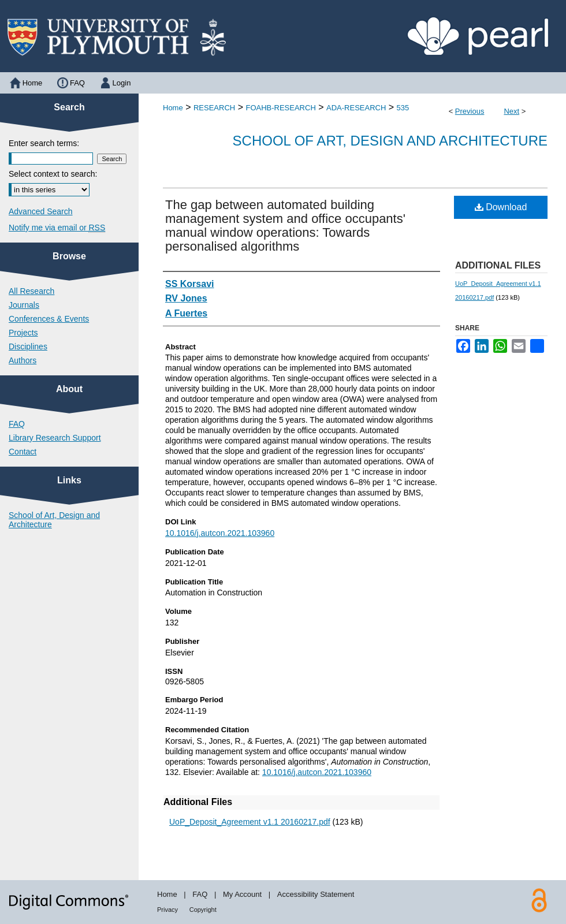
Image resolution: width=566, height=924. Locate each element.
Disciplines (28, 346)
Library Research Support (55, 438)
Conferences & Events (49, 319)
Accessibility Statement (316, 894)
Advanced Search (41, 211)
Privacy (167, 910)
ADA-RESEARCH (356, 108)
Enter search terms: (44, 143)
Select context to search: (53, 174)
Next (511, 111)
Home (173, 108)
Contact (23, 452)
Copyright (203, 910)
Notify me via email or (57, 228)
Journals (24, 305)
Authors (23, 360)
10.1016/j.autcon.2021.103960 (220, 533)
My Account (242, 894)
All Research (31, 291)
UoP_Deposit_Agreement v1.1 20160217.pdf (250, 822)
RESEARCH (214, 108)
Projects (23, 333)
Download (501, 207)
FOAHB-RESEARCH (280, 108)
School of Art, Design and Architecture (390, 141)
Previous (470, 111)
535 (403, 108)
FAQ (17, 424)
